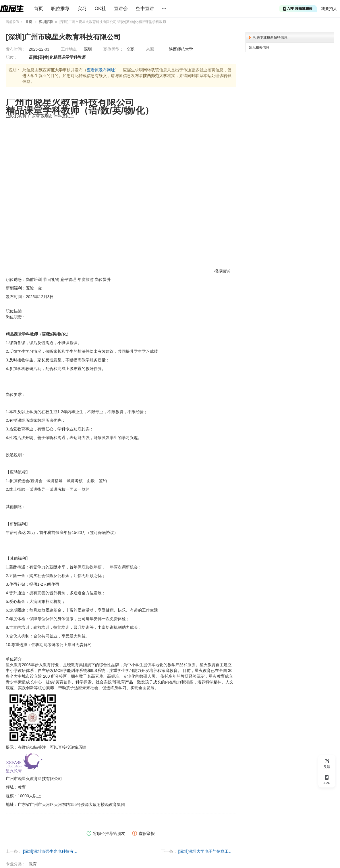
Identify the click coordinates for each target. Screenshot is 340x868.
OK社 (100, 8)
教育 (33, 864)
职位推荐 (60, 8)
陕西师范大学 (181, 49)
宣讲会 (121, 8)
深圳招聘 (46, 22)
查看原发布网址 (101, 70)
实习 (82, 8)
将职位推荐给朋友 (106, 833)
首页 (38, 8)
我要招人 (329, 9)
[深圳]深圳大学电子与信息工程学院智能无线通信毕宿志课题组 (207, 851)
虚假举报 (143, 833)
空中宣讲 (145, 8)
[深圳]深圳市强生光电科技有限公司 (52, 851)
